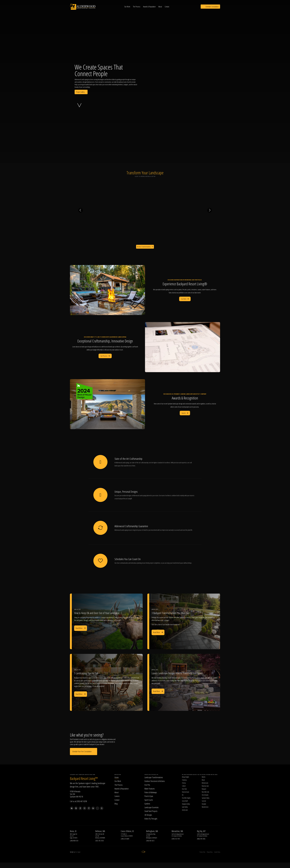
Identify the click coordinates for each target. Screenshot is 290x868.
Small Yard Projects (151, 811)
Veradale (204, 804)
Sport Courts (149, 800)
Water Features (150, 789)
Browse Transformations (145, 247)
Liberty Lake (185, 810)
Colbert (184, 786)
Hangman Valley (186, 804)
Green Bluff (185, 801)
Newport (204, 789)
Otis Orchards (205, 795)
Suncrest (204, 801)
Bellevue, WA (100, 831)
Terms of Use (202, 852)
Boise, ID (73, 831)
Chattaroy (184, 780)
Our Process (105, 356)
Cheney (184, 783)
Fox (77, 852)
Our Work (128, 7)
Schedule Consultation (210, 7)
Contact (167, 7)
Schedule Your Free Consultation (84, 752)
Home (117, 777)
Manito (204, 777)
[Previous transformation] (81, 210)
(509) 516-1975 (176, 839)
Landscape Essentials (152, 807)
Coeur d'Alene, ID (127, 831)
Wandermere (205, 807)
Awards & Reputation (150, 7)
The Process (137, 7)
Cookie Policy (217, 852)
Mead (203, 780)
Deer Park (184, 789)
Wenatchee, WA (177, 831)
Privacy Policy (210, 852)
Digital (79, 852)
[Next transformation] (210, 210)
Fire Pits (147, 785)
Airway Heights (185, 777)
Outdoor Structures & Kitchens (155, 781)
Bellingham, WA (152, 831)
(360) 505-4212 (150, 841)
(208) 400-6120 (74, 841)
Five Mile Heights (186, 798)
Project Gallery (81, 92)
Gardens (147, 804)
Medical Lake (205, 783)
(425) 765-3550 (99, 841)
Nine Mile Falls (205, 792)
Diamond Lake (186, 792)
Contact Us (176, 836)
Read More (81, 628)
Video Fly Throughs (151, 819)
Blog (116, 804)
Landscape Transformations (154, 777)
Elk (183, 795)
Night (74, 852)
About (160, 7)
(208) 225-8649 (125, 839)
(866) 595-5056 (201, 839)
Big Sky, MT (201, 831)
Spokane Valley (206, 798)
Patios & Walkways (151, 792)
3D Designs (148, 815)
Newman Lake (205, 786)
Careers (117, 796)
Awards (185, 413)
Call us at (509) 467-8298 (78, 801)
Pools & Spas (149, 796)
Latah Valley (185, 807)
